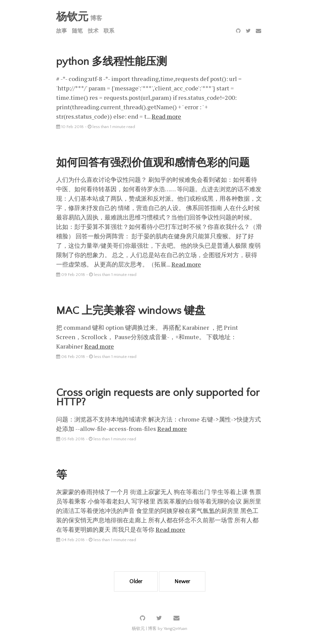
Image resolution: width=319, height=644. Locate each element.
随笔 (77, 31)
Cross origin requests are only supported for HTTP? (158, 397)
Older (136, 581)
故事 (62, 31)
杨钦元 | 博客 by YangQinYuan (159, 629)
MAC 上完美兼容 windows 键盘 (131, 311)
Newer (182, 581)
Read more (166, 116)
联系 (109, 31)
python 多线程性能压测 (112, 62)
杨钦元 (72, 17)
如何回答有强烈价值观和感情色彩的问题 (153, 163)
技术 (93, 31)
